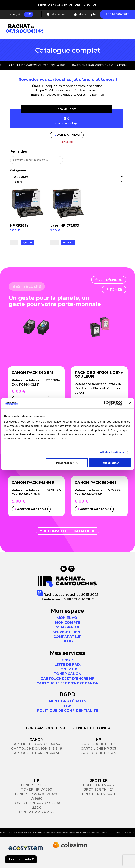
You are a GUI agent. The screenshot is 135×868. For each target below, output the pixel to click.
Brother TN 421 (98, 790)
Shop (67, 660)
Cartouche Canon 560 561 (37, 753)
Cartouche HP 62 (99, 744)
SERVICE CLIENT (67, 632)
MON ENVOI (67, 618)
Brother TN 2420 (99, 794)
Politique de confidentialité (68, 711)
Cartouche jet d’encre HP (68, 679)
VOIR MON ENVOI (68, 135)
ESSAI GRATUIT (67, 627)
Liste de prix (67, 664)
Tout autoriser (110, 463)
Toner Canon (68, 674)
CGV (67, 706)
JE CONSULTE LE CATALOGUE (69, 531)
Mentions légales (68, 701)
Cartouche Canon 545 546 (37, 748)
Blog (67, 641)
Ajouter (28, 242)
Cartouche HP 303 (98, 748)
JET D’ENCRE (110, 280)
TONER (116, 289)
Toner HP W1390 (37, 790)
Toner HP (68, 669)
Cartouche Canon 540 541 (37, 744)
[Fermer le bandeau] (130, 403)
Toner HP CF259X (36, 785)
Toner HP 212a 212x (37, 812)
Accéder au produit (33, 509)
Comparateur (67, 637)
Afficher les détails (112, 452)
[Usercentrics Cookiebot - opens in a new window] (107, 403)
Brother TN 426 (98, 785)
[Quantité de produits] (14, 243)
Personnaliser (67, 463)
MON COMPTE (67, 623)
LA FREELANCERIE (78, 599)
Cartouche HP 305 (98, 753)
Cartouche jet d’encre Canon (68, 683)
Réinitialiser (67, 142)
